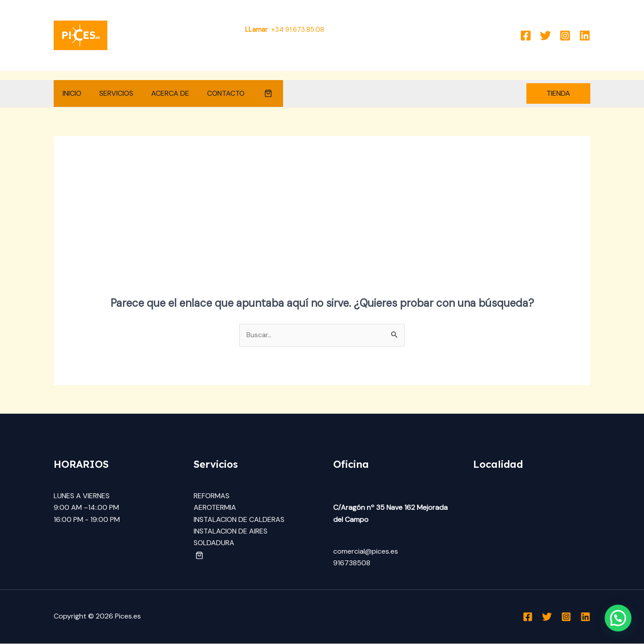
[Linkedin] (585, 36)
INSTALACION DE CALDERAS (239, 520)
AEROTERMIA (215, 508)
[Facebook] (526, 36)
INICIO (70, 93)
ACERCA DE (161, 93)
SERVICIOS (111, 93)
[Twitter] (545, 36)
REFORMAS (212, 496)
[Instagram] (565, 36)
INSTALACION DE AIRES (231, 532)
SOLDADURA (214, 543)
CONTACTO (213, 93)
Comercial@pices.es (367, 30)
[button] (252, 93)
